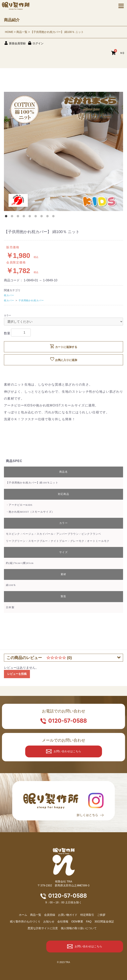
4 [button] (25, 217)
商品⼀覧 (36, 915)
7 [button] (42, 217)
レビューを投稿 (17, 674)
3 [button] (19, 217)
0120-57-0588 (68, 721)
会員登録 (50, 915)
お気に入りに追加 (64, 359)
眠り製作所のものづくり (25, 921)
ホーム (23, 915)
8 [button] (48, 217)
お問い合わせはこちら (67, 751)
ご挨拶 (101, 915)
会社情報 (63, 921)
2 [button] (13, 217)
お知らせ (49, 921)
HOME (9, 32)
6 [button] (36, 217)
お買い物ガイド (68, 915)
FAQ (89, 921)
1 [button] (7, 217)
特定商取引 (87, 915)
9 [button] (54, 217)
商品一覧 (22, 32)
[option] (64, 151)
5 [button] (31, 217)
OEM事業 (77, 921)
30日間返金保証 (104, 921)
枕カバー (9, 295)
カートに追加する (64, 346)
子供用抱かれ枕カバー (31, 300)
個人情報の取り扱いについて (79, 928)
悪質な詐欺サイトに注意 (43, 928)
